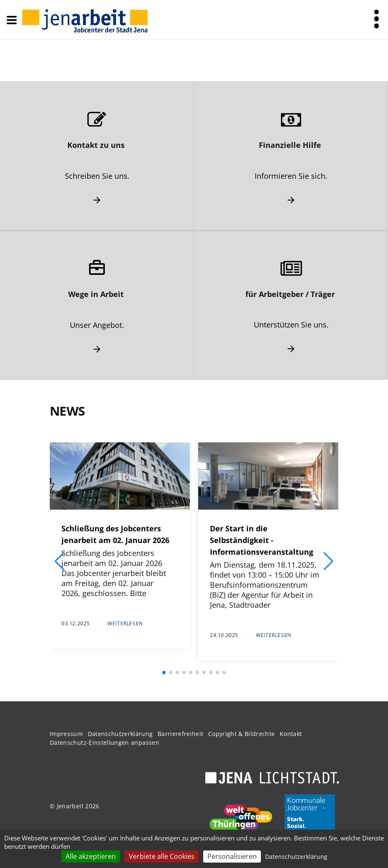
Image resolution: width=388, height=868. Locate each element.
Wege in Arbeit (96, 294)
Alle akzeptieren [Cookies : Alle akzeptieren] (91, 856)
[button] (60, 561)
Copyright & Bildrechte (242, 734)
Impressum (66, 734)
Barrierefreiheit (181, 734)
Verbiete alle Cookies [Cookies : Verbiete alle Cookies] (162, 856)
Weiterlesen (125, 624)
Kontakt (291, 734)
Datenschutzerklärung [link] (296, 857)
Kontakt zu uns (96, 145)
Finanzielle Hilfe (290, 145)
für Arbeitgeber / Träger (290, 294)
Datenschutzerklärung (120, 734)
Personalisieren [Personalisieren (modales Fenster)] (232, 856)
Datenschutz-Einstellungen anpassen (105, 742)
